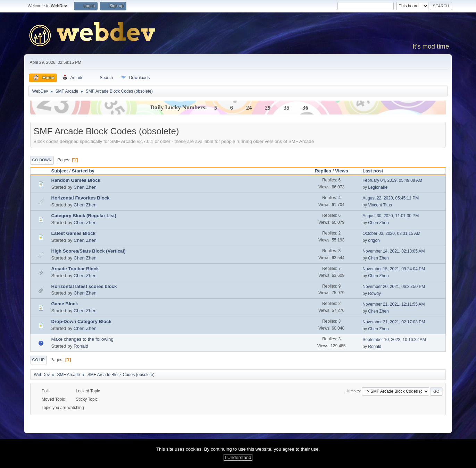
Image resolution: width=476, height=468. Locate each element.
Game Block (65, 304)
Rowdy (374, 293)
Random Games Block (76, 180)
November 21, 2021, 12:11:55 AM (394, 304)
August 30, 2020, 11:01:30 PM (391, 216)
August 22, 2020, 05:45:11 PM (391, 198)
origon (374, 240)
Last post (373, 171)
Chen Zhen (85, 187)
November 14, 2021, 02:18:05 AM (394, 251)
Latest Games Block (73, 233)
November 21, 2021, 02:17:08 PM (394, 322)
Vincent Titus (380, 205)
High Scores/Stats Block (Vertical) (89, 251)
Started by (86, 171)
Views (342, 171)
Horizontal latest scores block (84, 286)
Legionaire (378, 187)
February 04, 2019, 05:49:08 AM (392, 180)
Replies (323, 171)
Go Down (42, 160)
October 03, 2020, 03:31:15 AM (391, 233)
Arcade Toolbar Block (75, 269)
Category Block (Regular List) (84, 216)
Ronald (81, 346)
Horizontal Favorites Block (81, 198)
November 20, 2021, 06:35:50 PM (394, 287)
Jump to (353, 391)
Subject (60, 171)
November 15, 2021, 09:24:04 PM (394, 269)
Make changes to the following (82, 339)
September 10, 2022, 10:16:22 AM (394, 340)
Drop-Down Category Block (81, 321)
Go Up (39, 360)
